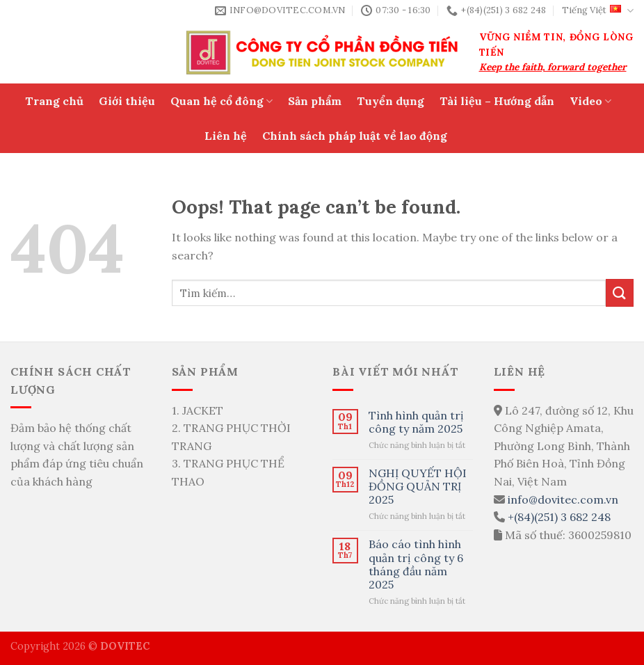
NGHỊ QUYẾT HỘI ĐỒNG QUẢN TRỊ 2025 (418, 487)
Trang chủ (54, 101)
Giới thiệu (127, 101)
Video (590, 101)
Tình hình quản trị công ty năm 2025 (416, 422)
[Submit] (620, 293)
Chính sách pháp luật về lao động (355, 136)
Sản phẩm (315, 101)
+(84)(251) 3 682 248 (559, 517)
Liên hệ (226, 136)
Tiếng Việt (598, 11)
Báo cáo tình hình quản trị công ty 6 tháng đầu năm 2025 (416, 564)
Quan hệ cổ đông (222, 101)
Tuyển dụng (391, 101)
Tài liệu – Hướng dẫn (497, 101)
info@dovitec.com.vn (563, 499)
